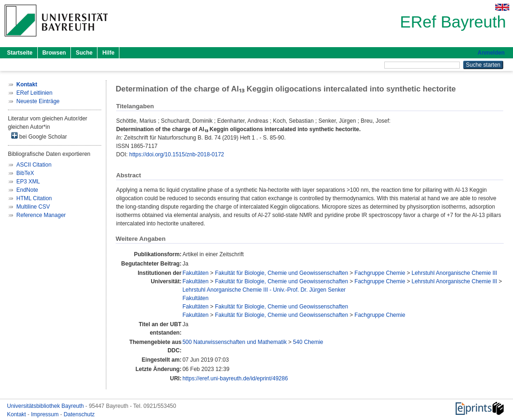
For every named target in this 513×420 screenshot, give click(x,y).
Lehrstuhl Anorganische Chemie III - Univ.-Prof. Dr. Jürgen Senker (264, 290)
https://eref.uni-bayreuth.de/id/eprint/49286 (235, 378)
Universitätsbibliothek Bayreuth (46, 406)
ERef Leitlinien (34, 93)
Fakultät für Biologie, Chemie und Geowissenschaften (282, 273)
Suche (84, 53)
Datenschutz (79, 414)
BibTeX (25, 173)
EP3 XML (28, 182)
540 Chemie (308, 342)
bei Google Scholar (39, 136)
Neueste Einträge (38, 101)
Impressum (45, 414)
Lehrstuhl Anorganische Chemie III (454, 273)
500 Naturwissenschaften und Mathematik (234, 342)
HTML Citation (34, 198)
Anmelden (491, 53)
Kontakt (17, 414)
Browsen (54, 53)
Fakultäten (195, 273)
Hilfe (108, 53)
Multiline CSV (33, 207)
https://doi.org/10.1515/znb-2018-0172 (177, 154)
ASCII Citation (34, 165)
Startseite (20, 53)
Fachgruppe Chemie (380, 273)
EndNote (27, 190)
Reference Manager (41, 215)
